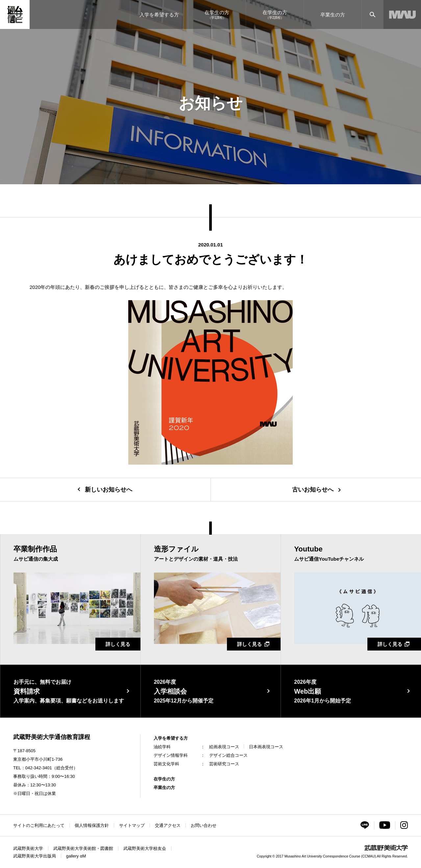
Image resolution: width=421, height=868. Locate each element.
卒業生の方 (164, 788)
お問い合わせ (204, 825)
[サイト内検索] (372, 14)
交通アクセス (168, 825)
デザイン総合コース (228, 755)
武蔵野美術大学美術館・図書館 (83, 848)
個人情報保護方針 (92, 825)
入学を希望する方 (171, 738)
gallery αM (76, 856)
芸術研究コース (224, 764)
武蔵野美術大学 (28, 848)
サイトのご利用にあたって (39, 825)
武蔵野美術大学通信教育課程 (52, 737)
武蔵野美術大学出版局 (35, 856)
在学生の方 (164, 779)
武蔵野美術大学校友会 (145, 848)
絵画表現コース (224, 747)
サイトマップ (132, 825)
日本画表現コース (266, 747)
